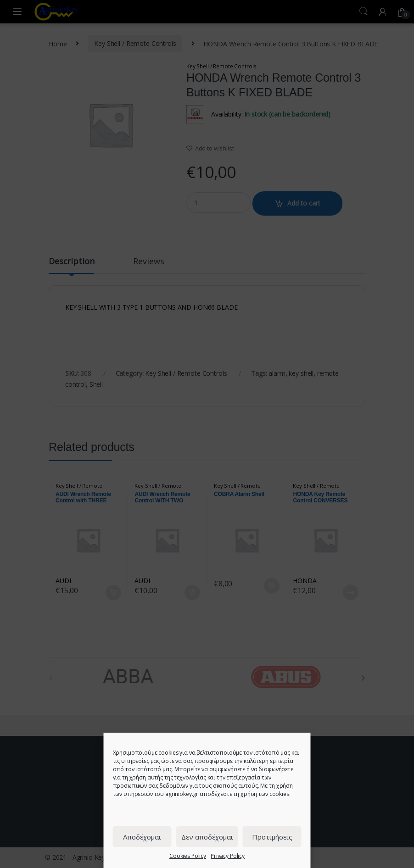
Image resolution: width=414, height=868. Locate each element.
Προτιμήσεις (272, 837)
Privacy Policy (228, 856)
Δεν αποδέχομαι (207, 837)
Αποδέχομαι (142, 837)
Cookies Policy (188, 856)
